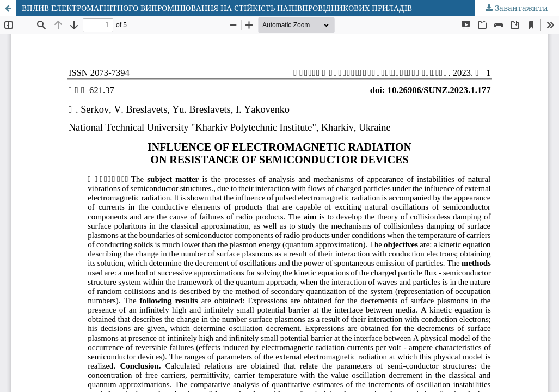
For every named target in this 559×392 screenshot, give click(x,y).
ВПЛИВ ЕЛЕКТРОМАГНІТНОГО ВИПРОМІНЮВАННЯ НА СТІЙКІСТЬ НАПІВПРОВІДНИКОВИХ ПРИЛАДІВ (217, 8)
